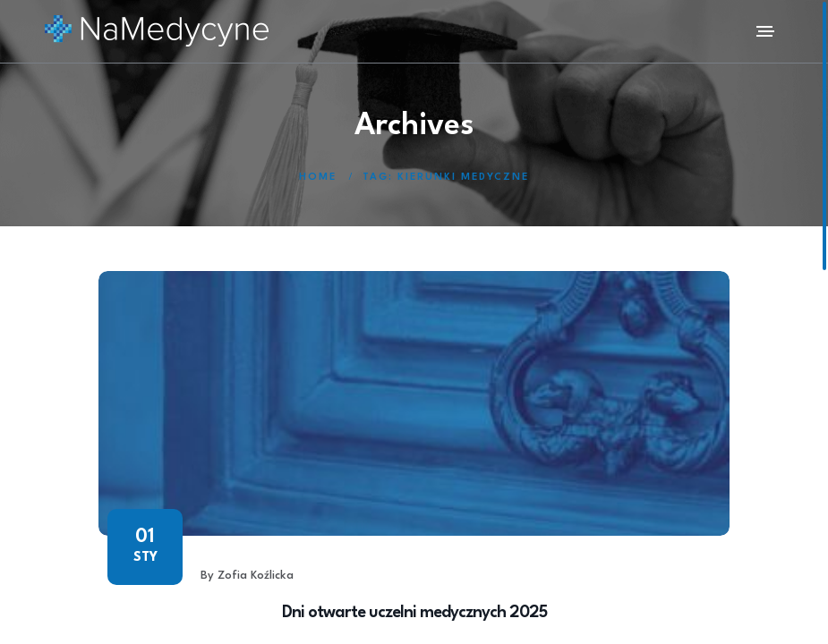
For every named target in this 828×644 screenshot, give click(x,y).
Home (318, 178)
